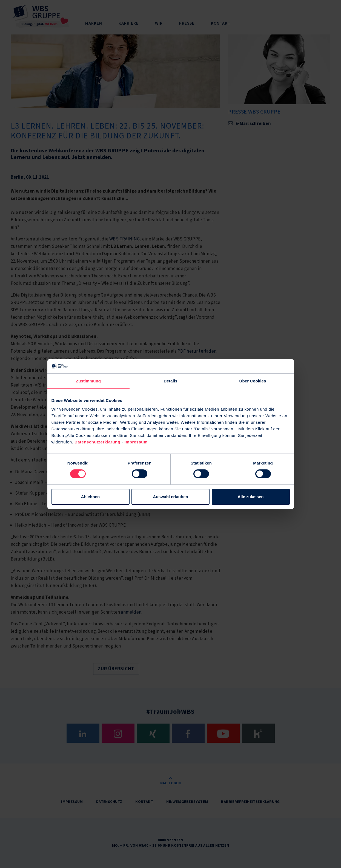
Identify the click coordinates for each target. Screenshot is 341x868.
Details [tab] (171, 381)
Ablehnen (90, 497)
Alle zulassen (250, 497)
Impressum (136, 442)
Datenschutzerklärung (98, 442)
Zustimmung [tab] (88, 381)
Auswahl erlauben (170, 497)
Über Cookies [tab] (253, 381)
